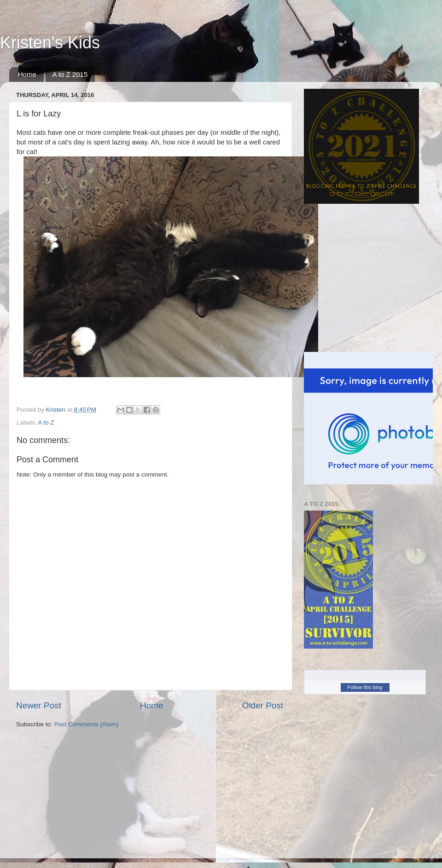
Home (27, 74)
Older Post (263, 705)
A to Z (46, 423)
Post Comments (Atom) (87, 724)
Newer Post (39, 705)
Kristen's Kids (50, 43)
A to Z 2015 (70, 74)
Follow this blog (365, 687)
